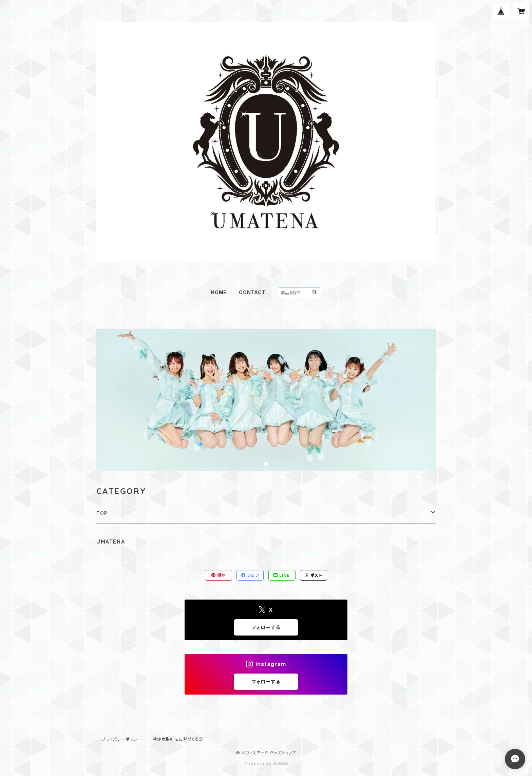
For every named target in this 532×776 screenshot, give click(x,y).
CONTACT (252, 292)
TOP (102, 513)
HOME (219, 292)
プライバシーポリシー (122, 739)
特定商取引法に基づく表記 (178, 739)
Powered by (266, 764)
